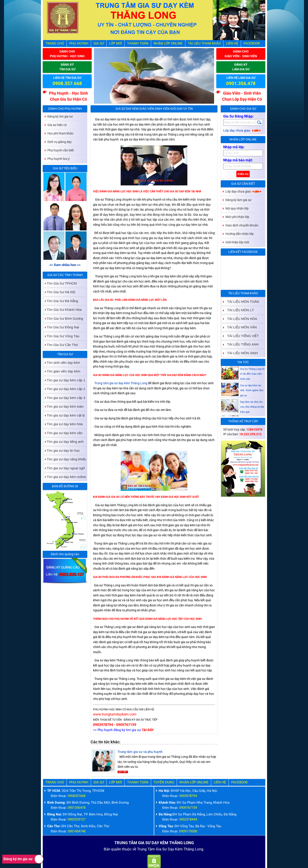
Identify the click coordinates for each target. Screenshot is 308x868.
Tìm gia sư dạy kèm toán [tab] (63, 406)
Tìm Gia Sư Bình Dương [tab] (63, 318)
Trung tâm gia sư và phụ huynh (140, 752)
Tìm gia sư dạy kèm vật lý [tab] (64, 415)
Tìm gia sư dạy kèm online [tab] (65, 477)
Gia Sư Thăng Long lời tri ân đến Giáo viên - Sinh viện (252, 383)
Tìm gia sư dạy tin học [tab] (62, 450)
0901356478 (77, 808)
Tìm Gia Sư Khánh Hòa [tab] (62, 310)
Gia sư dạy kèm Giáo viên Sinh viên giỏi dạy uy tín (154, 109)
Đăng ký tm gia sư (23, 859)
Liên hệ (232, 43)
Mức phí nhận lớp (237, 217)
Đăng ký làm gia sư (238, 200)
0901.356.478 (241, 83)
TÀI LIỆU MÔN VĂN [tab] (240, 327)
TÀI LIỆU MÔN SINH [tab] (241, 353)
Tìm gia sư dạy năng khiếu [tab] (65, 459)
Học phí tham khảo (60, 133)
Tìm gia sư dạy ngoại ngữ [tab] (64, 468)
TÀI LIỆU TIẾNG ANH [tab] (241, 344)
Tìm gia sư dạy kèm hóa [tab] (63, 424)
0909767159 (188, 808)
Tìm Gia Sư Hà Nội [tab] (59, 292)
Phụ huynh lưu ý (59, 159)
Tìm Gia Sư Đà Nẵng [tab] (61, 301)
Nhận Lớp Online (168, 43)
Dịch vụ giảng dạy (60, 142)
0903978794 (188, 796)
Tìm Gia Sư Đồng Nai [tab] (61, 327)
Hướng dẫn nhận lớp (240, 234)
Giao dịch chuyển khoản (242, 225)
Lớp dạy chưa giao (242, 130)
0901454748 (77, 831)
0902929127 (77, 819)
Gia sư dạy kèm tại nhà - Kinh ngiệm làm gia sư (252, 399)
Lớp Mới (115, 43)
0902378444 (188, 819)
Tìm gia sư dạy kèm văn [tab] (63, 433)
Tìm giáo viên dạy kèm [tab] (62, 371)
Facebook (252, 43)
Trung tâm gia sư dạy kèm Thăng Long (121, 383)
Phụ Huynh (79, 43)
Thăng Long (194, 849)
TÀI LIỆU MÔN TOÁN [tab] (241, 302)
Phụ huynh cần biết (61, 150)
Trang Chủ (55, 43)
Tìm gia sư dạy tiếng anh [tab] (63, 442)
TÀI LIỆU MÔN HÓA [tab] (240, 319)
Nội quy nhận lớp (237, 208)
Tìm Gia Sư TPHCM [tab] (60, 283)
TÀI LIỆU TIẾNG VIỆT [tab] (241, 336)
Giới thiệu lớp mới (237, 242)
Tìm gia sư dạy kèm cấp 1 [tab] (64, 380)
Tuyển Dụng (164, 782)
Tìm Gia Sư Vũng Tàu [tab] (61, 336)
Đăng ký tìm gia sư (60, 116)
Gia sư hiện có (57, 125)
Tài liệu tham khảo (204, 43)
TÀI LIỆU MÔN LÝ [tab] (239, 310)
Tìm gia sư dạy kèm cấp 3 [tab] (64, 398)
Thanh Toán (138, 43)
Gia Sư (99, 43)
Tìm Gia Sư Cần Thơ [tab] (60, 345)
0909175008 (188, 831)
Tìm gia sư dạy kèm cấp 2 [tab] (64, 389)
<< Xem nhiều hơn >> (65, 265)
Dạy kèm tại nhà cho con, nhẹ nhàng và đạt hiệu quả (252, 416)
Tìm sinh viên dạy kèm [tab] (62, 363)
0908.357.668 (67, 83)
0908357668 (77, 796)
